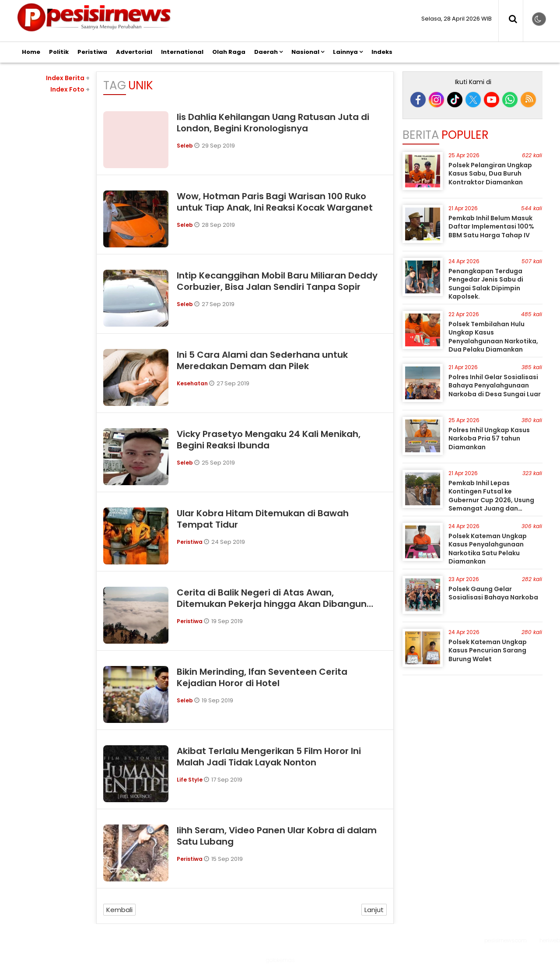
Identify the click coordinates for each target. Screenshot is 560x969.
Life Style (190, 780)
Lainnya (345, 52)
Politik (59, 52)
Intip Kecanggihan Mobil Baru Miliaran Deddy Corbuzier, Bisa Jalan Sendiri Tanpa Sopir (277, 281)
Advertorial (134, 52)
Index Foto (70, 89)
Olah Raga (229, 52)
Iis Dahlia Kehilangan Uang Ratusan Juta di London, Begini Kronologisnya (273, 123)
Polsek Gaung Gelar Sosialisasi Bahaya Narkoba (493, 593)
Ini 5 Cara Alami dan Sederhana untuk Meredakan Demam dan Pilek (262, 360)
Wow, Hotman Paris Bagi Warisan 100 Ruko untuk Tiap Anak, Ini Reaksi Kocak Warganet (275, 202)
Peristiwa (92, 52)
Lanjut (374, 910)
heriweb (550, 940)
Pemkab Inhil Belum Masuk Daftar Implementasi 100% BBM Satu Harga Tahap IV (491, 227)
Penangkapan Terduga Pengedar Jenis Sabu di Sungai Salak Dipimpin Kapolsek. (486, 284)
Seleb (185, 146)
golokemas (280, 960)
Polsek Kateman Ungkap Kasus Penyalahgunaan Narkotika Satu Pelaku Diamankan (488, 549)
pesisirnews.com (506, 940)
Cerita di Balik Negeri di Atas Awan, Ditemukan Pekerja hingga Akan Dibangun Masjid (272, 604)
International (182, 52)
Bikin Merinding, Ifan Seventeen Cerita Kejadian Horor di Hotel (262, 677)
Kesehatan (193, 383)
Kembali (119, 910)
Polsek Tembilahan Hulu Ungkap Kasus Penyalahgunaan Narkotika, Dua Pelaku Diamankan (493, 337)
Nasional (305, 52)
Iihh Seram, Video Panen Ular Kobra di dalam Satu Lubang (277, 836)
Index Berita (68, 78)
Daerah (266, 52)
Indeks (382, 52)
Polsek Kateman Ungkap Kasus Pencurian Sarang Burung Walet (488, 650)
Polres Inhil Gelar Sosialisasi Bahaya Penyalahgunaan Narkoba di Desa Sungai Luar (495, 386)
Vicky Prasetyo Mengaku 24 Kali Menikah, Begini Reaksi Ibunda (269, 440)
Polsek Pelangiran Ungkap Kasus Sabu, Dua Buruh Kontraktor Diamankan (490, 174)
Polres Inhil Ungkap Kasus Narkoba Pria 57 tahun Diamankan (489, 439)
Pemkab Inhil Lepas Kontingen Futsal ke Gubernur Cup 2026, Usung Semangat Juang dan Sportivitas (491, 500)
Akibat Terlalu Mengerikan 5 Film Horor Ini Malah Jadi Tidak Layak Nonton (269, 757)
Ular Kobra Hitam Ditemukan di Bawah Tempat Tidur (263, 519)
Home (31, 52)
